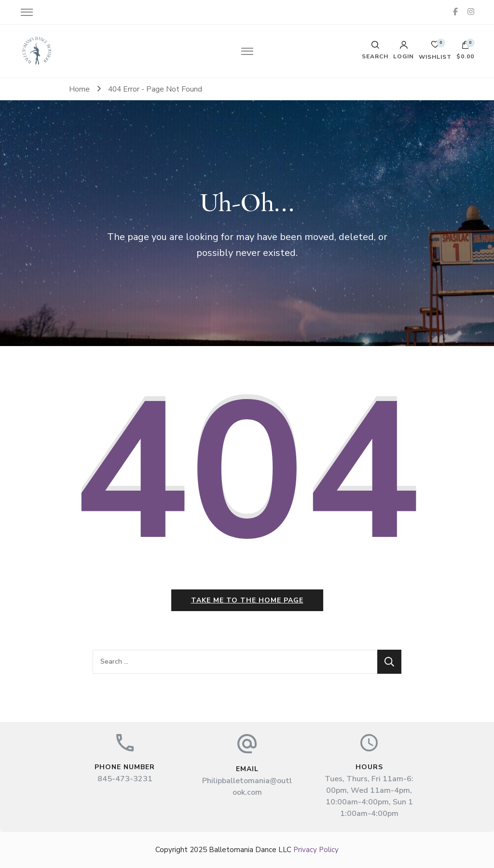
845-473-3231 (125, 779)
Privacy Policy (316, 850)
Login (404, 50)
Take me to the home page (247, 600)
